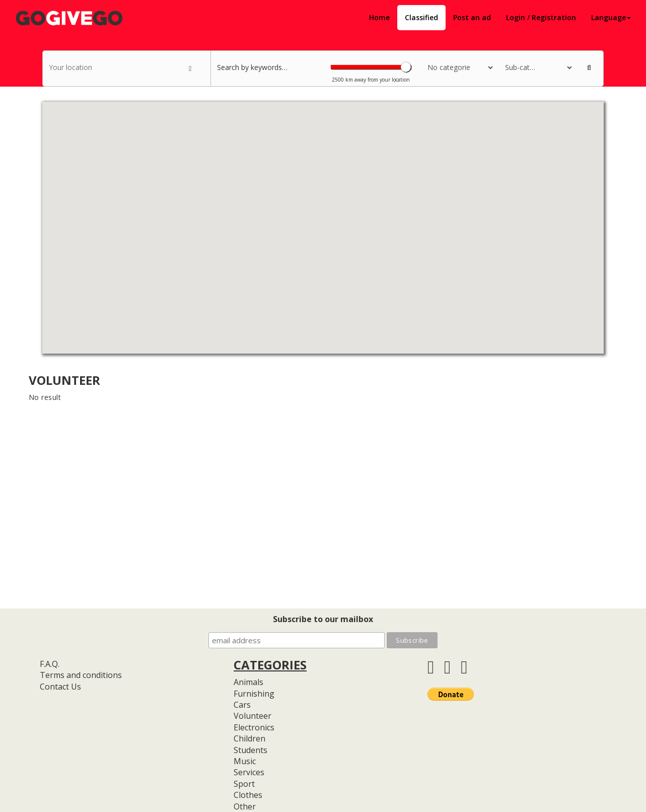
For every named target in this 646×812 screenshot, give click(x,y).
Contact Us (60, 687)
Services (249, 772)
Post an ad (472, 17)
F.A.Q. (50, 664)
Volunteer (253, 716)
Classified (421, 17)
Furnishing (254, 694)
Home (379, 17)
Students (250, 750)
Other (245, 806)
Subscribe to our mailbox (323, 619)
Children (249, 738)
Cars (242, 705)
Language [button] (611, 17)
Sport (244, 784)
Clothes (248, 795)
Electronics (254, 727)
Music (245, 761)
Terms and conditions (81, 675)
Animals (248, 682)
